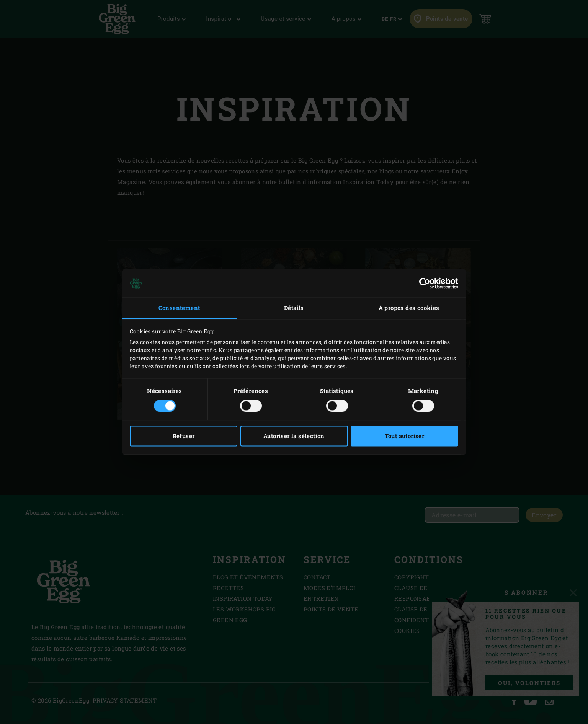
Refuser (184, 436)
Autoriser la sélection (294, 436)
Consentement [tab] (179, 308)
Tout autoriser (405, 436)
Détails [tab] (294, 308)
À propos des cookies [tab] (409, 308)
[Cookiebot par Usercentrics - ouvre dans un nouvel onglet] (425, 283)
